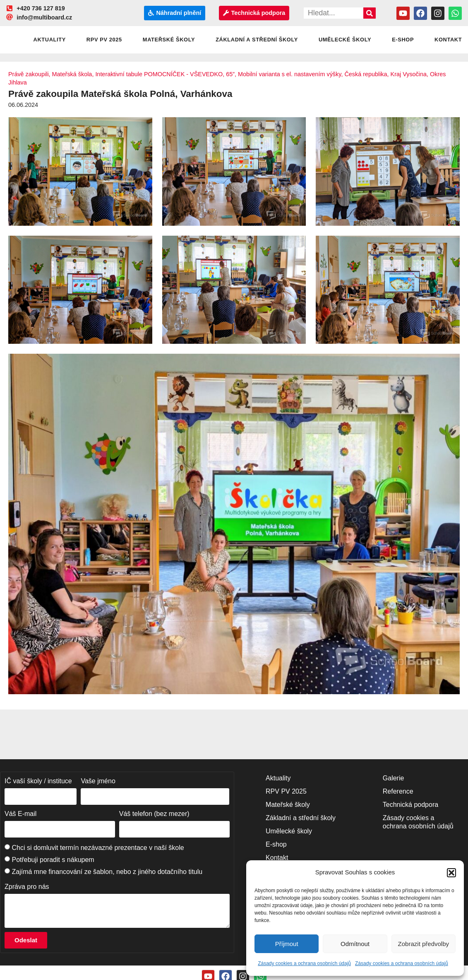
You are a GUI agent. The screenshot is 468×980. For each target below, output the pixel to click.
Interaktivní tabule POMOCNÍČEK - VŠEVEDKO (159, 74)
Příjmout (287, 944)
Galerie (394, 778)
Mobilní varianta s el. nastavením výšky (289, 74)
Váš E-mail (20, 814)
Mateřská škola (72, 74)
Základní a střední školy (257, 40)
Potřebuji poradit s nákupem (53, 860)
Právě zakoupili (29, 74)
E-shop (403, 40)
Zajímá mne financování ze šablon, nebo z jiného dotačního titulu (107, 872)
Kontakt (277, 858)
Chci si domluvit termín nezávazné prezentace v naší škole (98, 848)
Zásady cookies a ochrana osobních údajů (304, 963)
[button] (451, 873)
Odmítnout (355, 944)
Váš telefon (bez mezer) (154, 814)
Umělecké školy (345, 40)
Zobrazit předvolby (424, 944)
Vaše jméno (98, 781)
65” (230, 74)
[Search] (370, 13)
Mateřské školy (169, 40)
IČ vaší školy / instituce (38, 781)
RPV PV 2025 (104, 40)
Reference (398, 791)
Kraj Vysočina (409, 74)
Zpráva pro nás (27, 887)
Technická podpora (410, 805)
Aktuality (50, 40)
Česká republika (366, 74)
